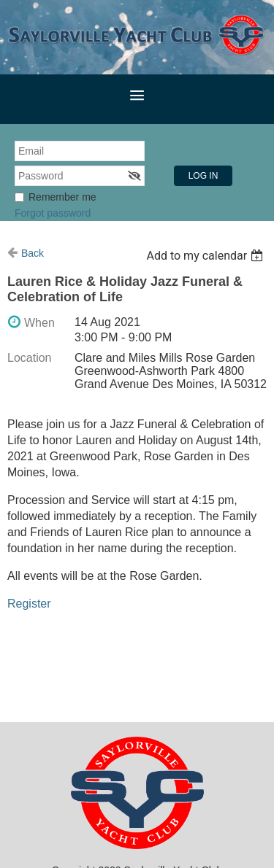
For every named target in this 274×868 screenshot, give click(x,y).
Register (29, 604)
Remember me (62, 197)
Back (33, 253)
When (39, 323)
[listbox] (206, 256)
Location (30, 358)
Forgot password (53, 213)
